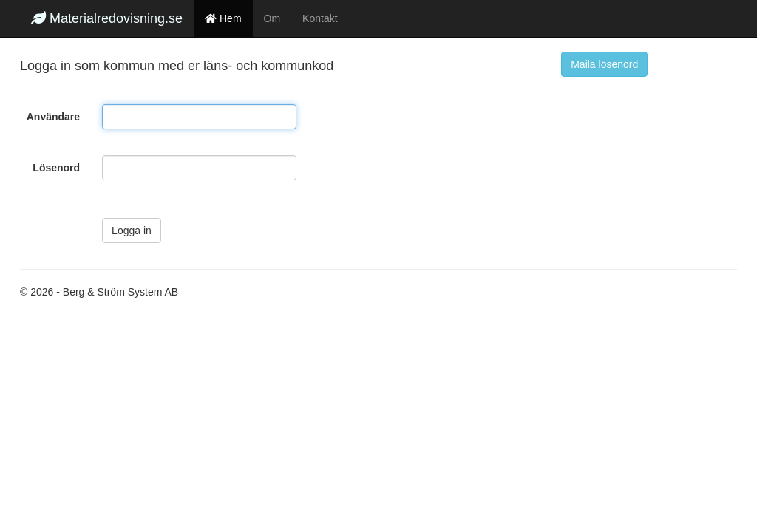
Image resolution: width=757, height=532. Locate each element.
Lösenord (56, 168)
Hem (223, 18)
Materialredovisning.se (107, 18)
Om (272, 18)
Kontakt (320, 18)
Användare (53, 117)
